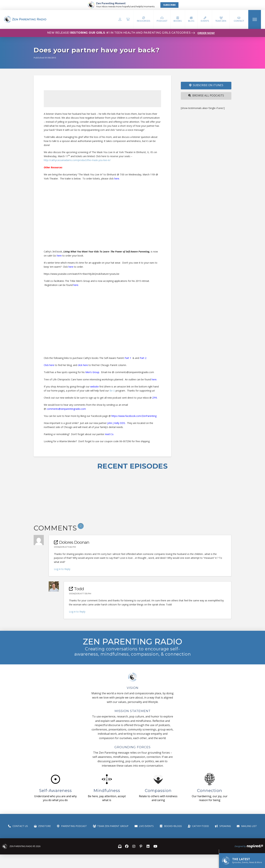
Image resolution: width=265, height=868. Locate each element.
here (117, 179)
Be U (112, 391)
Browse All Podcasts (206, 95)
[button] (162, 19)
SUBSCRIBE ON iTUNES (206, 85)
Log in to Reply (62, 569)
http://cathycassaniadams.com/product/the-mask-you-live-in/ (77, 160)
